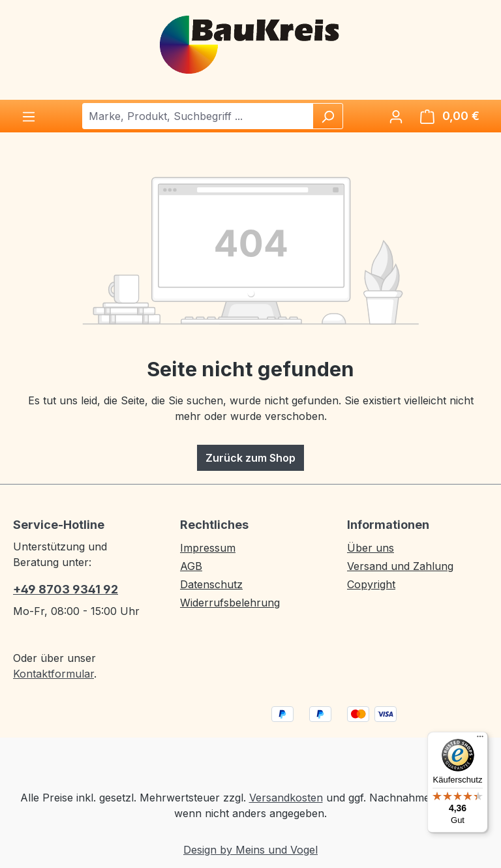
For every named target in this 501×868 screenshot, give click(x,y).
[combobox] (198, 116)
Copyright (371, 584)
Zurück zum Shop (250, 458)
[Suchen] (327, 116)
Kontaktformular (53, 674)
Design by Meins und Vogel (250, 850)
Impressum (208, 548)
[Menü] (29, 116)
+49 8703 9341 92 (66, 589)
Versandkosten (286, 798)
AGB (191, 566)
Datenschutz (211, 584)
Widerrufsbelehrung (230, 603)
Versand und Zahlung (400, 566)
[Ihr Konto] (396, 116)
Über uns (371, 548)
